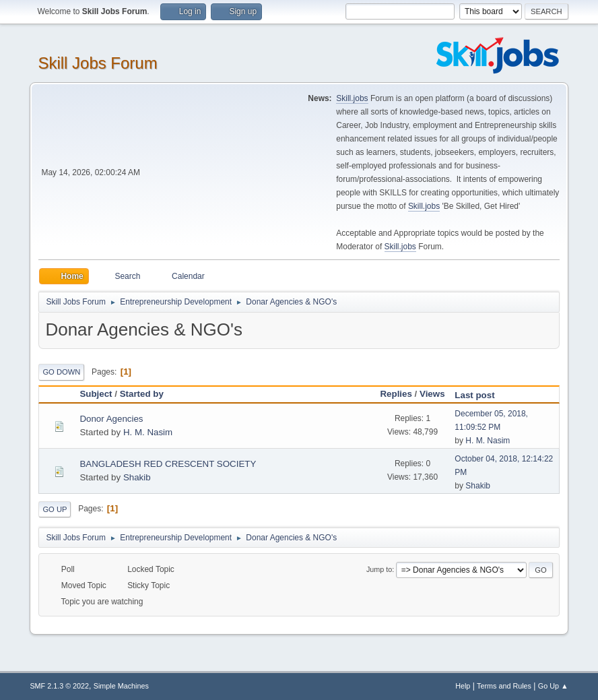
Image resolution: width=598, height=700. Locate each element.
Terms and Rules (504, 686)
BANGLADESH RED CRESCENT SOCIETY (168, 464)
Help (463, 686)
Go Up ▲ (553, 686)
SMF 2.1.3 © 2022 (59, 686)
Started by (142, 394)
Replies (396, 394)
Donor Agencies (111, 419)
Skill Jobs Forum (97, 63)
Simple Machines (121, 686)
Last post (480, 395)
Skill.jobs (352, 98)
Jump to (379, 569)
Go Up (55, 509)
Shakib (137, 477)
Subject (96, 394)
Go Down (61, 372)
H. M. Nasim (148, 432)
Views (432, 394)
